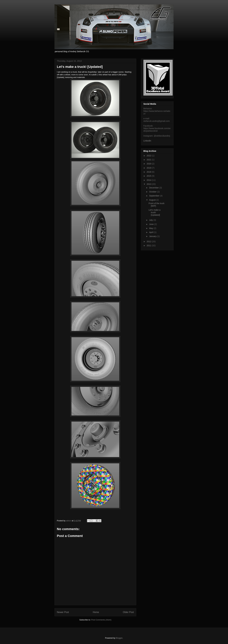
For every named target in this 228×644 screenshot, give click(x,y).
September (154, 196)
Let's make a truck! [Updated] (155, 212)
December (154, 188)
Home (96, 612)
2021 (149, 160)
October (153, 192)
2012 (149, 241)
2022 (149, 156)
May (151, 228)
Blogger (119, 638)
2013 (149, 184)
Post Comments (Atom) (101, 620)
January (153, 236)
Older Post (128, 612)
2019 (149, 168)
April (151, 232)
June (152, 224)
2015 (149, 176)
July (151, 220)
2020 (149, 164)
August (153, 200)
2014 (149, 180)
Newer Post (63, 612)
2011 (149, 246)
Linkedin (147, 141)
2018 (149, 172)
